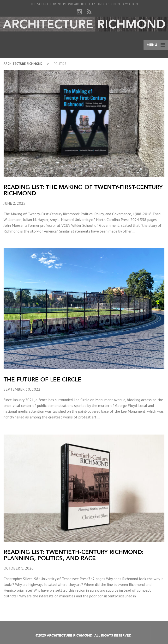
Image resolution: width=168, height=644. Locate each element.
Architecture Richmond (23, 64)
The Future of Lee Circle (42, 379)
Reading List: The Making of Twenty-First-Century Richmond (83, 190)
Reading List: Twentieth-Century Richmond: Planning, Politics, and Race (74, 555)
